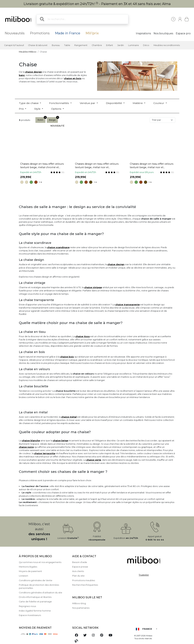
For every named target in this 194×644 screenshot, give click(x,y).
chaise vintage (93, 287)
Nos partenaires (81, 608)
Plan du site (78, 576)
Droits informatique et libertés (35, 597)
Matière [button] (138, 103)
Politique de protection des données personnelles (39, 586)
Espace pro (183, 33)
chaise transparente (127, 305)
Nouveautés (15, 33)
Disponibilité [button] (114, 103)
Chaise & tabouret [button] (38, 45)
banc (22, 75)
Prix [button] (22, 109)
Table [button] (67, 45)
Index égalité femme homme (35, 611)
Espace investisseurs (30, 615)
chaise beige (60, 441)
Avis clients (78, 571)
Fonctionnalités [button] (59, 103)
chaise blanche (31, 441)
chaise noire (26, 447)
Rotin (42, 119)
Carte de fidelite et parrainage (35, 602)
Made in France (68, 33)
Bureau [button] (56, 45)
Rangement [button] (81, 45)
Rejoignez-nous (27, 606)
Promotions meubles (84, 580)
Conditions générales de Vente (36, 580)
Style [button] (38, 109)
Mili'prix (92, 33)
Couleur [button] (159, 103)
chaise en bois (73, 78)
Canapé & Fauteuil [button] (14, 45)
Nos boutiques (163, 33)
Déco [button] (146, 45)
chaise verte (94, 460)
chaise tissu (83, 336)
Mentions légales (28, 567)
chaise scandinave (58, 247)
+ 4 (40, 182)
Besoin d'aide (80, 562)
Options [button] (57, 109)
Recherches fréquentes (85, 585)
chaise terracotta (45, 453)
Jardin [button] (121, 45)
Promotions (40, 33)
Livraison (23, 576)
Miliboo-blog (79, 603)
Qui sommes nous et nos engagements (40, 562)
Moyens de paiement (30, 571)
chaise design (34, 72)
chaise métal (69, 417)
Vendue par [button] (88, 103)
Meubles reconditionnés (167, 45)
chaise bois (67, 357)
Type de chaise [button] (29, 103)
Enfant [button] (110, 45)
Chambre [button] (97, 45)
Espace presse (80, 567)
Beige (53, 119)
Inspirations (143, 33)
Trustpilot (144, 575)
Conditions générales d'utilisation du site (41, 593)
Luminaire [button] (134, 45)
